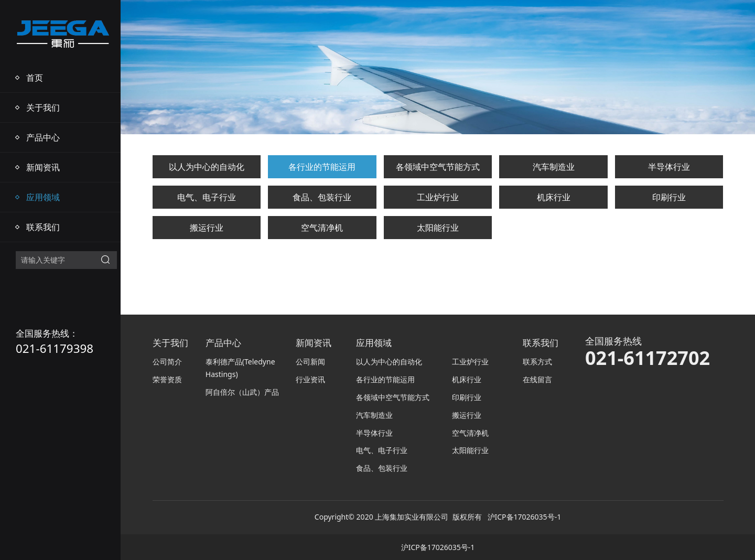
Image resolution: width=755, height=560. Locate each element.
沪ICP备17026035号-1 (525, 517)
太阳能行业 (438, 228)
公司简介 (167, 362)
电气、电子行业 (207, 197)
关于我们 (43, 107)
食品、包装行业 (322, 197)
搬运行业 (207, 228)
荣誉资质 (167, 379)
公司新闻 (310, 362)
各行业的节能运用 (322, 167)
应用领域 (43, 197)
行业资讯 (310, 379)
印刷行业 (669, 197)
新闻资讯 (43, 167)
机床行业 (554, 197)
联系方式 (537, 362)
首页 (35, 78)
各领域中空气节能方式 (438, 167)
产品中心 (43, 137)
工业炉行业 (438, 197)
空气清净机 (322, 228)
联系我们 (43, 227)
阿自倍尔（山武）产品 (242, 392)
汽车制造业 (554, 167)
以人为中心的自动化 (207, 167)
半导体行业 (669, 167)
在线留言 (537, 379)
